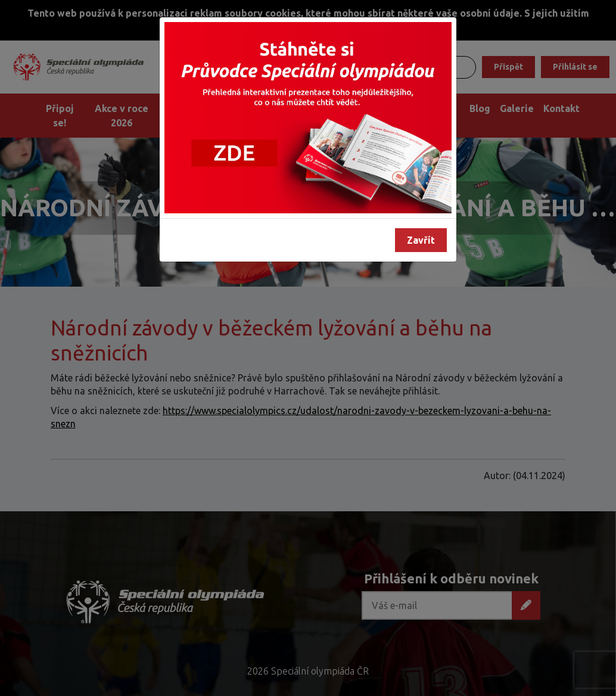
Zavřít (421, 240)
